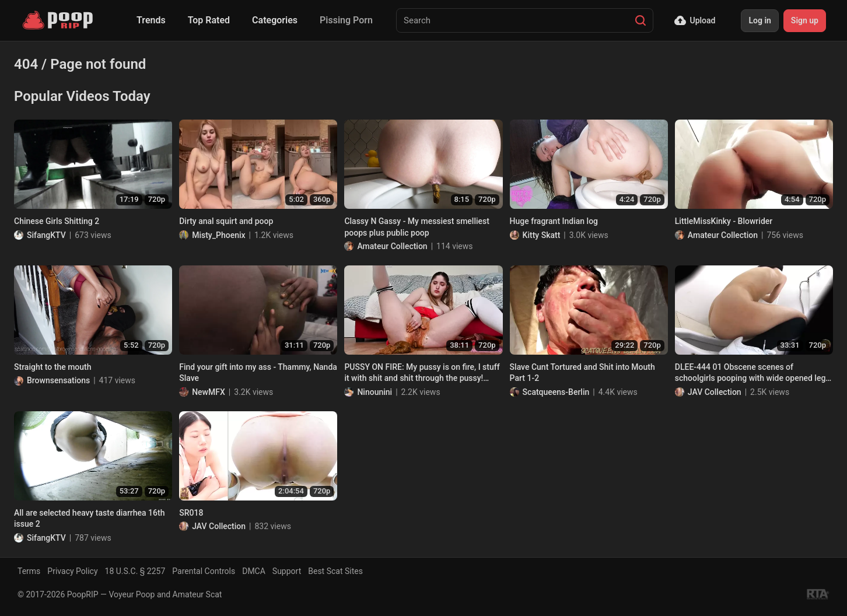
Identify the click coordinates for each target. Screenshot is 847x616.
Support (287, 571)
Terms (29, 571)
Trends (151, 20)
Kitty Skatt (542, 235)
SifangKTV (46, 235)
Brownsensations (58, 380)
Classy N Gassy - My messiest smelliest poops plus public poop (417, 227)
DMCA (254, 571)
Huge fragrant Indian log (554, 221)
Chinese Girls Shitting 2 (57, 221)
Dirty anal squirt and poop (226, 221)
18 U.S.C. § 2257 (135, 571)
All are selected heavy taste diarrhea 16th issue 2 (89, 519)
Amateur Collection (392, 246)
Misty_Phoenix (218, 235)
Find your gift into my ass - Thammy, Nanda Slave (258, 373)
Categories (275, 20)
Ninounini (374, 392)
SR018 (191, 513)
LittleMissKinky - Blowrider (724, 221)
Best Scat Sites (335, 571)
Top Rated (209, 20)
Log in (759, 20)
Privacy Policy (72, 571)
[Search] (640, 20)
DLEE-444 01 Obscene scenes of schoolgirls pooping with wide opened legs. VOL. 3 (754, 373)
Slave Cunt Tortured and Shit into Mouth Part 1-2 (582, 373)
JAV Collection (715, 392)
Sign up (805, 20)
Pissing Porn (346, 20)
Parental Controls (204, 571)
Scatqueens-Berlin (556, 392)
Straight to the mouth (53, 367)
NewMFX (209, 392)
